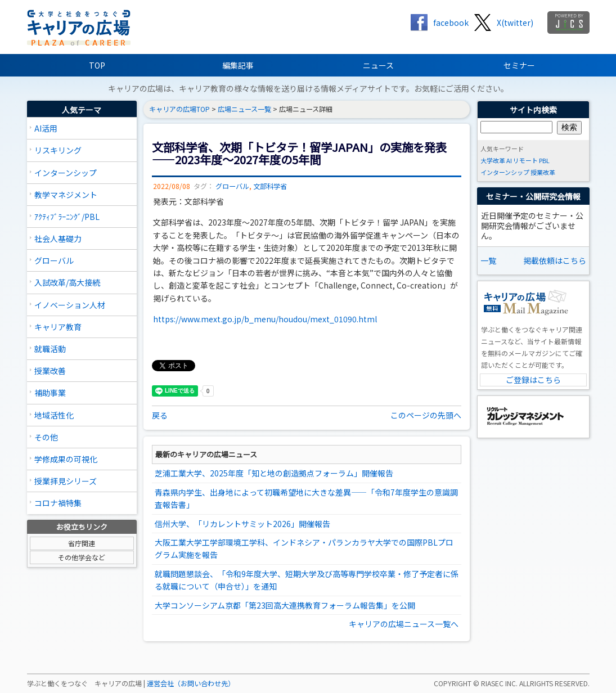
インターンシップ (66, 173)
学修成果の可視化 (66, 459)
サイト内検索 (533, 110)
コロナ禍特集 (58, 503)
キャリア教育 (58, 327)
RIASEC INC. (499, 683)
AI (509, 160)
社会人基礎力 (58, 238)
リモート (525, 160)
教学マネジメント (66, 195)
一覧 (488, 260)
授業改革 (543, 172)
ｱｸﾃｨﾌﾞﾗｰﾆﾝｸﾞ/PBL (67, 217)
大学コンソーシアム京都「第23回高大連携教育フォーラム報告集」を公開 (285, 605)
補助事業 (50, 393)
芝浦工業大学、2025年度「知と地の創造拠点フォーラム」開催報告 (274, 473)
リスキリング (58, 150)
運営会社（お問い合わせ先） (191, 683)
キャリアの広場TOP (179, 109)
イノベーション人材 (70, 305)
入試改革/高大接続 (67, 282)
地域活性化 (54, 415)
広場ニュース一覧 (244, 109)
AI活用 (46, 128)
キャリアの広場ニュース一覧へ (404, 624)
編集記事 (238, 65)
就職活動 (50, 349)
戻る (160, 415)
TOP (97, 65)
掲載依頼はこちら (555, 260)
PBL (544, 160)
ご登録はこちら (533, 380)
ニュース (378, 65)
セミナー (519, 65)
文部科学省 (270, 186)
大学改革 (493, 160)
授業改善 (50, 371)
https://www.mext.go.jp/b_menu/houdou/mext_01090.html (265, 319)
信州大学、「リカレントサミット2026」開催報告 (242, 524)
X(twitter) (515, 22)
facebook (451, 22)
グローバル (54, 260)
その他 (46, 437)
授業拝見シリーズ (66, 481)
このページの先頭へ (426, 415)
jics (568, 22)
